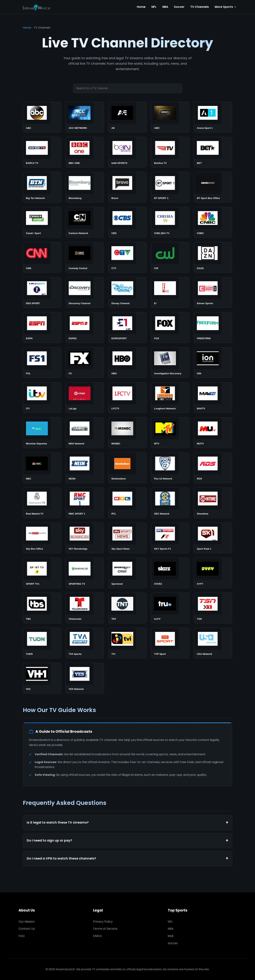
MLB (171, 936)
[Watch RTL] (127, 503)
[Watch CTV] (127, 257)
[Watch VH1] (42, 678)
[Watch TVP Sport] (170, 643)
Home (141, 7)
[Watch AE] (127, 117)
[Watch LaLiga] (85, 398)
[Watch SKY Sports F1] (170, 538)
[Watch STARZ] (170, 573)
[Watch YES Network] (85, 678)
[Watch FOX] (170, 327)
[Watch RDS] (213, 468)
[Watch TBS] (42, 608)
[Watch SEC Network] (170, 503)
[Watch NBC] (42, 468)
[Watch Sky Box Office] (42, 538)
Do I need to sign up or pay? (49, 840)
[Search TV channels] (128, 88)
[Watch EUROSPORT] (127, 327)
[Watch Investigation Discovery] (170, 363)
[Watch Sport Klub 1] (213, 538)
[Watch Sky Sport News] (127, 538)
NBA (165, 7)
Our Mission (27, 922)
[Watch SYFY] (213, 573)
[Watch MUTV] (213, 433)
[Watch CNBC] (213, 222)
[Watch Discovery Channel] (85, 292)
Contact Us (27, 929)
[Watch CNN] (42, 257)
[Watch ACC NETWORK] (85, 117)
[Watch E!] (170, 292)
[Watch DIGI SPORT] (42, 292)
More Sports (226, 7)
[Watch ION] (213, 363)
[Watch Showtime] (213, 503)
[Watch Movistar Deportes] (42, 433)
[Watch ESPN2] (85, 327)
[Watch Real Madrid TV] (42, 503)
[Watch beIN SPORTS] (127, 152)
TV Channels (200, 7)
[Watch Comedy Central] (85, 257)
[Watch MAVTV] (213, 398)
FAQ (22, 936)
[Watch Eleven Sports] (213, 292)
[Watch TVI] (127, 643)
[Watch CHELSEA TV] (170, 222)
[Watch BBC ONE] (85, 152)
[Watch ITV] (42, 398)
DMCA (98, 936)
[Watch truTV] (170, 608)
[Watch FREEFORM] (213, 327)
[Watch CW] (170, 257)
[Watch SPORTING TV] (85, 573)
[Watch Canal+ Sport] (42, 222)
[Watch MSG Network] (85, 433)
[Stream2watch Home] (37, 7)
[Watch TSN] (213, 608)
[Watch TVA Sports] (85, 643)
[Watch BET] (213, 152)
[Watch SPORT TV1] (42, 573)
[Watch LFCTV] (127, 398)
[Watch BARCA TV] (42, 152)
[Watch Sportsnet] (127, 573)
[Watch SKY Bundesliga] (85, 538)
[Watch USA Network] (213, 643)
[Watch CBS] (127, 222)
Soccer (179, 7)
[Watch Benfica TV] (170, 152)
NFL (154, 7)
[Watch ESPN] (42, 327)
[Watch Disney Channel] (127, 292)
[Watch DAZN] (213, 257)
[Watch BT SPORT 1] (170, 187)
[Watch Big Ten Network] (42, 187)
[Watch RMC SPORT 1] (85, 503)
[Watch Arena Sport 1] (213, 117)
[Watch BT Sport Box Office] (213, 187)
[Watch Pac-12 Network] (170, 468)
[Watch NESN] (85, 468)
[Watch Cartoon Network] (85, 222)
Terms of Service (105, 929)
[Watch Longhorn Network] (170, 398)
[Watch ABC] (42, 117)
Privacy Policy (103, 922)
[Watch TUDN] (42, 643)
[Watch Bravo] (127, 187)
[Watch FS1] (42, 363)
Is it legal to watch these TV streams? (58, 822)
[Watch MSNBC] (127, 433)
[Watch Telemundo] (85, 608)
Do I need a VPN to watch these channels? (61, 858)
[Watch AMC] (170, 117)
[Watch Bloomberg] (85, 187)
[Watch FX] (85, 363)
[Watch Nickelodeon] (127, 468)
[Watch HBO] (127, 363)
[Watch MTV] (170, 433)
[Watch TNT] (127, 608)
